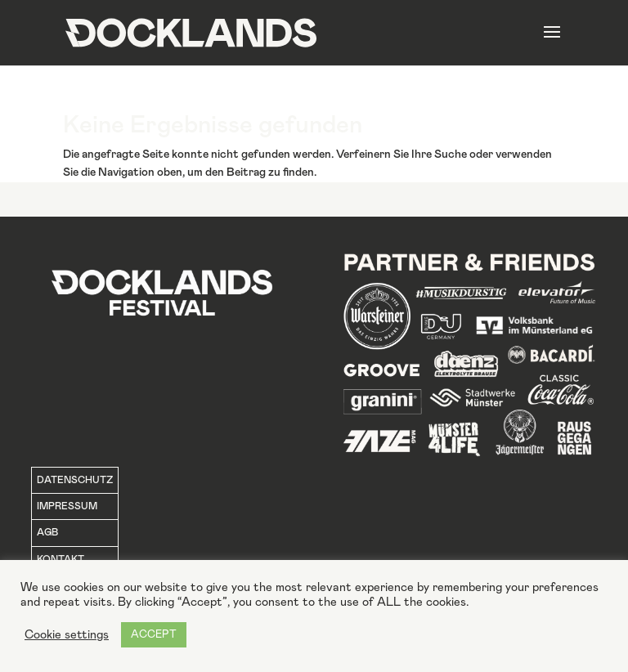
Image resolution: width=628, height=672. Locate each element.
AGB (47, 532)
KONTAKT (61, 559)
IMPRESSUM (67, 506)
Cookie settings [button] (67, 635)
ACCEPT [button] (154, 635)
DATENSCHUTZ (75, 480)
